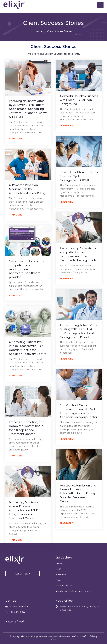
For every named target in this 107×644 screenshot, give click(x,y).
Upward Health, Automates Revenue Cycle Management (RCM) (79, 176)
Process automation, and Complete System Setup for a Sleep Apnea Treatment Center (27, 428)
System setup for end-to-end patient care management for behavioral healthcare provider (27, 269)
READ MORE (15, 139)
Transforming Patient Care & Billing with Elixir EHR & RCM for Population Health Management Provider (79, 331)
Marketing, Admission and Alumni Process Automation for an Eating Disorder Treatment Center (78, 493)
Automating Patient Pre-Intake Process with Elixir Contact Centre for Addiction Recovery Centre (28, 348)
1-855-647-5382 (15, 612)
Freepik (21, 621)
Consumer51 (81, 636)
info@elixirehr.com (17, 606)
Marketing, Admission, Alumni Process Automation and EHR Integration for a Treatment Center (24, 510)
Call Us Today (23, 574)
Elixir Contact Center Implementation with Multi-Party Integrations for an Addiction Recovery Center (79, 411)
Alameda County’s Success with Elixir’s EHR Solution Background (79, 100)
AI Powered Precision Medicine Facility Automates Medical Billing (27, 189)
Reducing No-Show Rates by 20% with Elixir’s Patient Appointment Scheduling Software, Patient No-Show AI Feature (28, 109)
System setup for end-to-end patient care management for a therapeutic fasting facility (78, 254)
